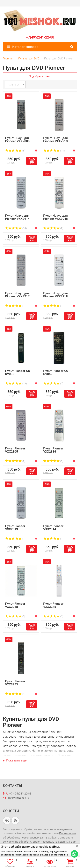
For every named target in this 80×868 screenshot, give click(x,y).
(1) (15, 306)
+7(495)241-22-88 (40, 37)
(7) (53, 384)
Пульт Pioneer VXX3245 (53, 605)
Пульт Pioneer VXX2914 (53, 528)
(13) (16, 384)
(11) (54, 151)
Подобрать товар (40, 76)
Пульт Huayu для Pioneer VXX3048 (55, 217)
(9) (15, 151)
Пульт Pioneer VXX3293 (15, 683)
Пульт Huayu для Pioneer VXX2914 (17, 217)
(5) (15, 616)
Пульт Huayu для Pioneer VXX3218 (55, 295)
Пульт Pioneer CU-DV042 (56, 372)
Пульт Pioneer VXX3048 (15, 605)
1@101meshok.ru (18, 798)
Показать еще (15, 760)
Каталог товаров (23, 47)
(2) (15, 461)
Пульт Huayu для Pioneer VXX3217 (17, 295)
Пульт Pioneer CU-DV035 (18, 372)
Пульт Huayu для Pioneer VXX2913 (55, 139)
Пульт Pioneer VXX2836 (53, 450)
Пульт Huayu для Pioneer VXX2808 (17, 139)
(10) (16, 228)
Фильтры (13, 84)
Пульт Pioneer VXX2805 (15, 450)
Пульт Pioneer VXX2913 (15, 528)
